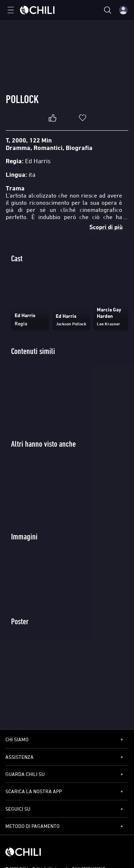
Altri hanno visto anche (43, 444)
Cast (17, 258)
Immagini (24, 536)
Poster (20, 621)
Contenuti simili (33, 351)
